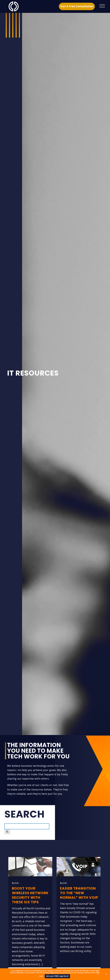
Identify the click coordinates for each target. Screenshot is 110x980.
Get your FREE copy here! (57, 976)
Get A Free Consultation (77, 6)
